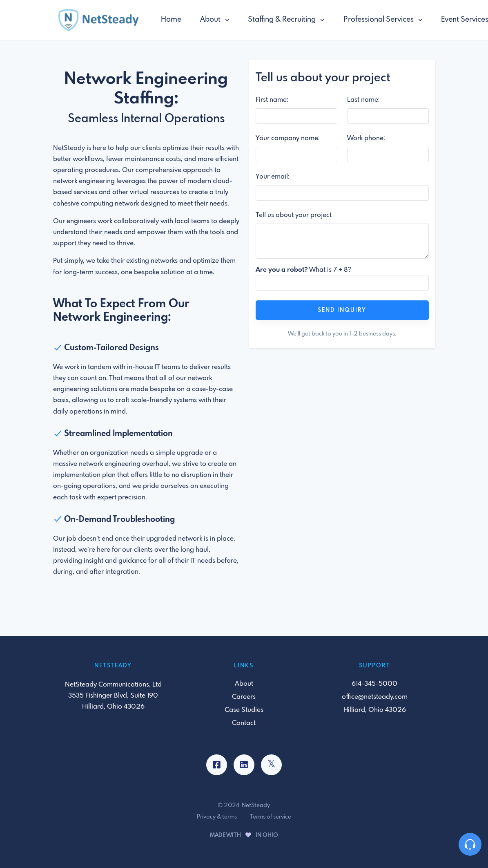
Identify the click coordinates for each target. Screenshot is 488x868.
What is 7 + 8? (304, 270)
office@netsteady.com (375, 697)
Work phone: (366, 138)
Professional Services (379, 20)
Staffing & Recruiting (283, 20)
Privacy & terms (217, 817)
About (211, 20)
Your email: (273, 177)
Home (171, 20)
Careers (244, 697)
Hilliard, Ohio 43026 (375, 710)
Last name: (363, 100)
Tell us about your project (294, 215)
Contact (244, 723)
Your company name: (288, 138)
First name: (272, 100)
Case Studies (244, 710)
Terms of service (271, 817)
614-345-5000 (374, 684)
